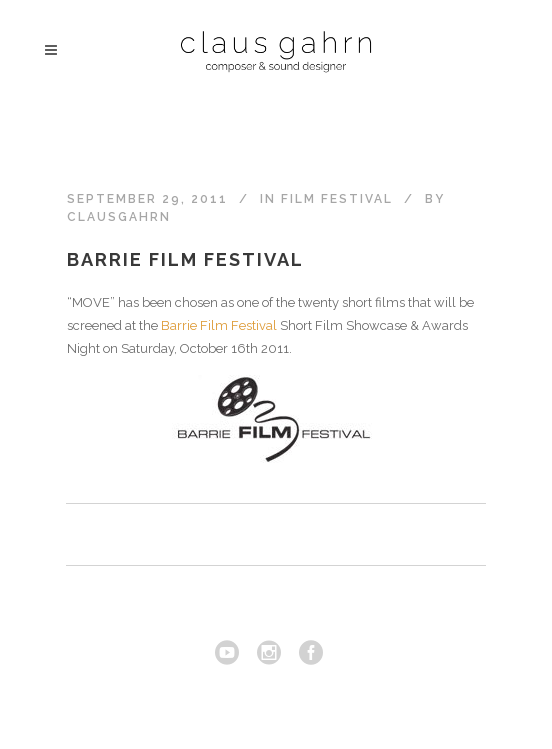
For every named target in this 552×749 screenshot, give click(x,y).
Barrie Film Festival (220, 325)
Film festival (337, 199)
